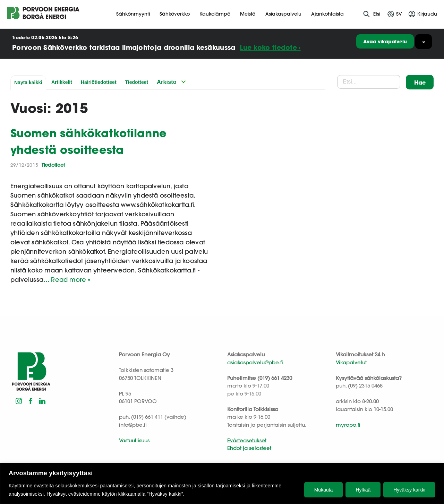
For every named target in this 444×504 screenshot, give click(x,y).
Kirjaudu (427, 14)
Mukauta (324, 490)
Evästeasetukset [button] (247, 440)
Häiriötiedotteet (99, 82)
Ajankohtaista (327, 14)
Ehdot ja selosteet (249, 448)
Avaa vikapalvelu (385, 41)
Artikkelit (62, 82)
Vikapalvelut (351, 362)
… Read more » (67, 280)
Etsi (377, 14)
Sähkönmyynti (133, 14)
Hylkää (363, 490)
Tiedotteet (137, 82)
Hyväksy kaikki (409, 490)
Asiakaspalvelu (283, 14)
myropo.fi (348, 425)
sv (399, 14)
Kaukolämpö (215, 14)
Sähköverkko (175, 14)
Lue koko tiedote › (270, 47)
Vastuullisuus (134, 440)
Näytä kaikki (28, 82)
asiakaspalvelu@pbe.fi (255, 362)
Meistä (248, 14)
